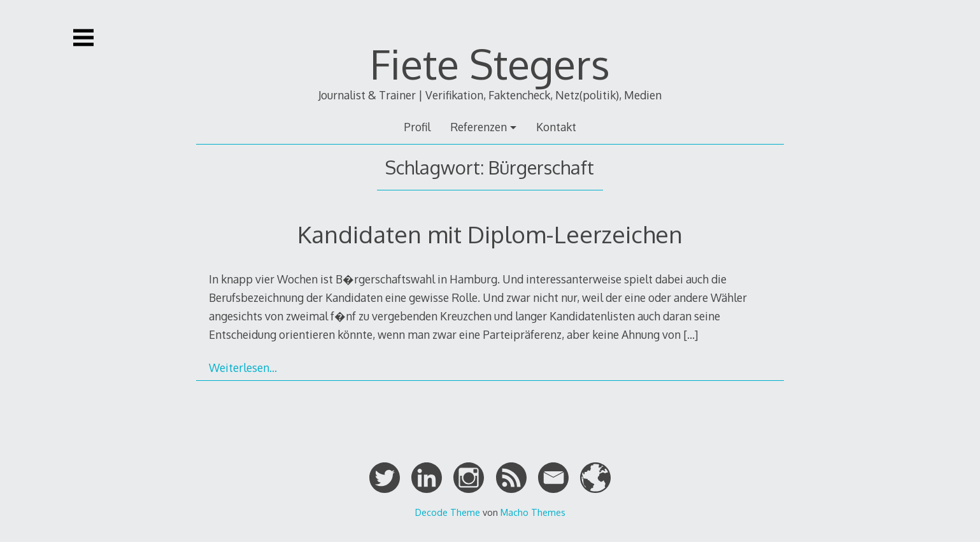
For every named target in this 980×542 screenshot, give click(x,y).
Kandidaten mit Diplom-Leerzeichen (490, 234)
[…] (691, 334)
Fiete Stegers (490, 63)
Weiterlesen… (243, 367)
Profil (417, 127)
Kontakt (556, 127)
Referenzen (479, 127)
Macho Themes (533, 512)
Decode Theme (448, 512)
